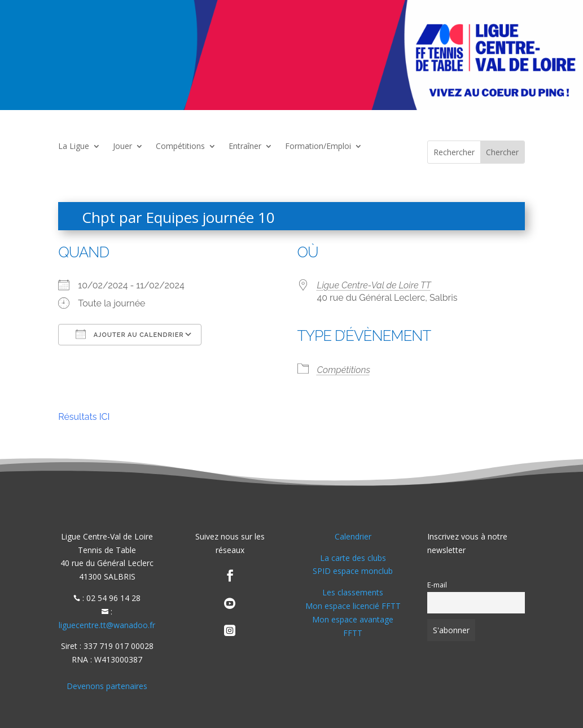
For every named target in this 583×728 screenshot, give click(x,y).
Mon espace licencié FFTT (353, 606)
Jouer (122, 147)
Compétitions (180, 147)
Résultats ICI (84, 417)
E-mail (437, 585)
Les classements (353, 592)
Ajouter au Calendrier (130, 334)
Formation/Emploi (318, 147)
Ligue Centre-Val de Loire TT (374, 285)
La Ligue (74, 147)
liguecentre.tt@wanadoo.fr (107, 625)
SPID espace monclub (353, 571)
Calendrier (353, 536)
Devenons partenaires (107, 686)
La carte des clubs (353, 558)
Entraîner (245, 147)
